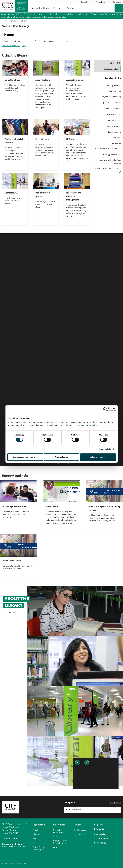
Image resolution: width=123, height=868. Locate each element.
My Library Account (110, 103)
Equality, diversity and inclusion (108, 169)
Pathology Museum (110, 155)
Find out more (10, 613)
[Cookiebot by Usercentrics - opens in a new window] (105, 409)
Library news (113, 86)
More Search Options (11, 46)
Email (35, 830)
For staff (84, 2)
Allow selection (61, 457)
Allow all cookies (98, 457)
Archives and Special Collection (108, 149)
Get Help (117, 138)
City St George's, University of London (40, 849)
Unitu (56, 847)
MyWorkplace (80, 834)
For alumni (117, 2)
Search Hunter (112, 109)
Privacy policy (100, 843)
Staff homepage (81, 830)
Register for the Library (111, 97)
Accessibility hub (101, 839)
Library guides (112, 127)
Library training (115, 132)
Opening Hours (115, 91)
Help (24, 46)
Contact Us (116, 143)
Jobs (35, 839)
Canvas (56, 837)
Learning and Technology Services (110, 162)
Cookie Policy (91, 425)
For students (100, 2)
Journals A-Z (113, 121)
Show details (105, 449)
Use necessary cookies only (25, 457)
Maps (35, 843)
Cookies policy (100, 834)
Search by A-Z (116, 803)
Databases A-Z (112, 115)
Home (5, 21)
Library (36, 834)
